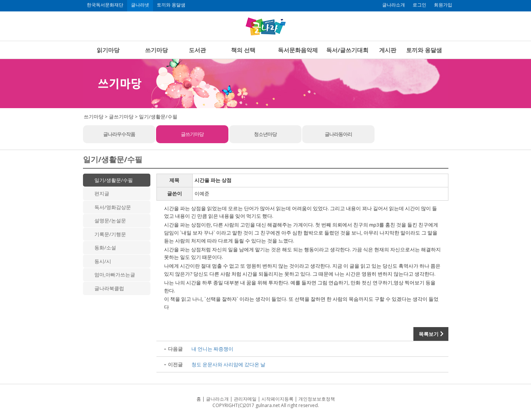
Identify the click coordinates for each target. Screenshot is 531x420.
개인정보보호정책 (317, 399)
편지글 (102, 193)
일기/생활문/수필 (114, 180)
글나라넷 (140, 5)
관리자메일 (245, 399)
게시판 (388, 50)
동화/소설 (105, 248)
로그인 (419, 5)
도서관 (197, 50)
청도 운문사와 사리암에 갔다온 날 (228, 364)
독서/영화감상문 (113, 207)
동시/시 (103, 261)
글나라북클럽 (109, 288)
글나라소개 (394, 5)
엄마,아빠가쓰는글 (115, 275)
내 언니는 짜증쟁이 (212, 349)
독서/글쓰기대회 (347, 50)
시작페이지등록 (277, 399)
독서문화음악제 (298, 50)
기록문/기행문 (110, 234)
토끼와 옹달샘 (171, 5)
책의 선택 (243, 50)
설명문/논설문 (110, 220)
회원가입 (443, 5)
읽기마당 (108, 50)
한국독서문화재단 (105, 5)
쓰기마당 (156, 50)
